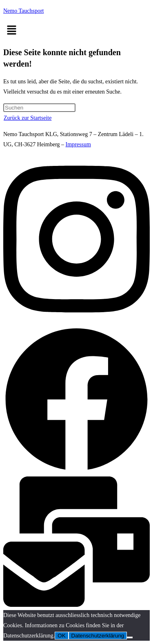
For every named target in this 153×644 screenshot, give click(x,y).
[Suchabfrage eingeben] (39, 108)
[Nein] (130, 637)
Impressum (78, 144)
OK (61, 636)
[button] (76, 31)
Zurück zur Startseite (28, 118)
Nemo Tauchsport (23, 11)
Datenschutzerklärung (98, 636)
